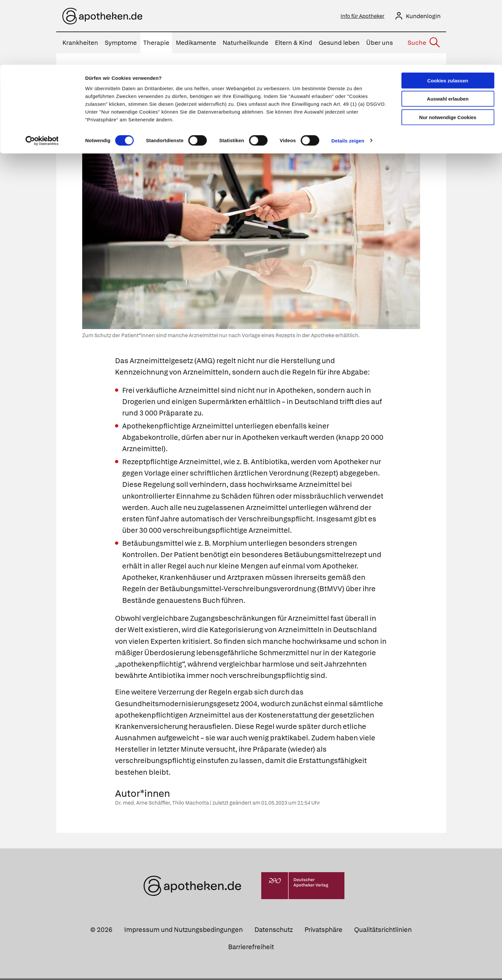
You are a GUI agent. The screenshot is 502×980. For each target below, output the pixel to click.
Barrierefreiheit (251, 948)
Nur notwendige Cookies (448, 52)
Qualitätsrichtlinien (383, 931)
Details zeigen (348, 76)
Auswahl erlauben (448, 34)
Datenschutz (274, 931)
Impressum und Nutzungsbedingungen (183, 931)
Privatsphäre (323, 931)
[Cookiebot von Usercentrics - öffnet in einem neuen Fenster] (42, 76)
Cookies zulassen (448, 16)
